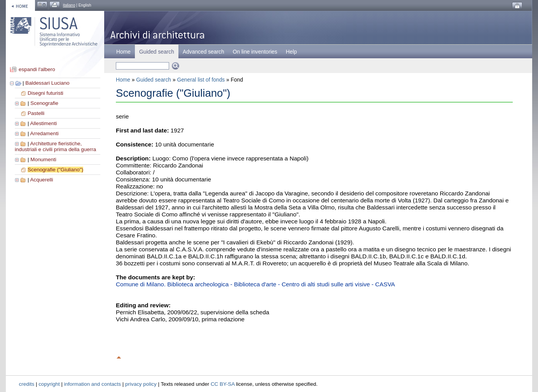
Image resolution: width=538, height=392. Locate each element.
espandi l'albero (37, 69)
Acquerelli (41, 180)
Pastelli (36, 113)
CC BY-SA (223, 384)
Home (123, 52)
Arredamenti (44, 133)
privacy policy (141, 384)
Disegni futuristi (45, 93)
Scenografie (44, 103)
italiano (69, 5)
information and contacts (93, 384)
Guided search (154, 80)
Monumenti (43, 159)
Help (291, 52)
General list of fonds (201, 80)
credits (27, 384)
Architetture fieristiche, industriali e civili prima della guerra (55, 146)
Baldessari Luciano (47, 83)
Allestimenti (43, 123)
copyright (49, 384)
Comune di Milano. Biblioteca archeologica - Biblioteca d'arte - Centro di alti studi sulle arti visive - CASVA (255, 284)
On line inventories (255, 52)
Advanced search (203, 52)
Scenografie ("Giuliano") (55, 170)
